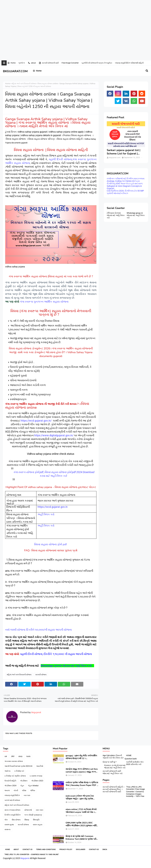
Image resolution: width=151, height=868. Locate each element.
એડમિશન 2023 (37, 781)
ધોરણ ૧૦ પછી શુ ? (109, 762)
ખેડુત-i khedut (33, 786)
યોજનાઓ (28, 810)
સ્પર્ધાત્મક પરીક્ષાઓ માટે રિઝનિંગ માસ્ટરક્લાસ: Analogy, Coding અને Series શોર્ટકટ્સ (126, 180)
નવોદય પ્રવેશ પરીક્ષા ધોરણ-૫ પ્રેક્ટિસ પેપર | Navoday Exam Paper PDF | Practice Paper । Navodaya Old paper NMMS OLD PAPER (82, 784)
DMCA (105, 849)
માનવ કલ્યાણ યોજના (12, 810)
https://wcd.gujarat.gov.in (53, 507)
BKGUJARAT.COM (15, 71)
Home (11, 63)
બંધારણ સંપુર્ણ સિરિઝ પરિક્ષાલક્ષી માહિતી (129, 63)
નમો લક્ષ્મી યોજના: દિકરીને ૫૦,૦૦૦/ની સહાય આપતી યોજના (39, 630)
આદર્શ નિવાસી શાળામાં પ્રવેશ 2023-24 (18, 766)
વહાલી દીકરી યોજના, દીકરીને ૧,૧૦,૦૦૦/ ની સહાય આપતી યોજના (56, 654)
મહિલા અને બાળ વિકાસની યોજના (24, 84)
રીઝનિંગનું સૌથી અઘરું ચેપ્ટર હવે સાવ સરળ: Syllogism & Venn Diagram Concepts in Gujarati (125, 186)
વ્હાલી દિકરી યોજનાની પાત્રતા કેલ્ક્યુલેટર (97, 63)
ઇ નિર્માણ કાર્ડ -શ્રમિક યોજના (15, 776)
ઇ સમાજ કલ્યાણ (36, 776)
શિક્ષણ (27, 820)
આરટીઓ (40, 766)
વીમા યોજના (16, 820)
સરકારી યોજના (41, 675)
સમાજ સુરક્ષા (9, 825)
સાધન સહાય (38, 825)
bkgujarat (36, 712)
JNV (13, 756)
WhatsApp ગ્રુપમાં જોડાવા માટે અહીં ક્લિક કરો (67, 666)
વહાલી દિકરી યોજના (60, 159)
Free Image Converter (70, 63)
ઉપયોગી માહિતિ (10, 781)
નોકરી (16, 790)
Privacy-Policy (66, 849)
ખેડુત (22, 786)
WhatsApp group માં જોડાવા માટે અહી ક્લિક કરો (136, 215)
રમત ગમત (40, 810)
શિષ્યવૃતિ (36, 820)
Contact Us (28, 849)
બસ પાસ (27, 795)
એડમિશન (24, 781)
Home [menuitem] (37, 71)
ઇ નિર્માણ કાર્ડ (19, 771)
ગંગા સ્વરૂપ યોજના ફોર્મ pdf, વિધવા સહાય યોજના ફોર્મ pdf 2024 (48, 472)
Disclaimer (81, 849)
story (20, 756)
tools (28, 756)
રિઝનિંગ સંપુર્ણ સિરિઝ (13, 815)
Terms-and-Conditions (46, 849)
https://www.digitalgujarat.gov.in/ (54, 435)
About (16, 849)
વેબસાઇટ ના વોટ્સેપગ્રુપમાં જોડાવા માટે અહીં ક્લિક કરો (115, 766)
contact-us (94, 849)
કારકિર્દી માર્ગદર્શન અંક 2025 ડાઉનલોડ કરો (135, 763)
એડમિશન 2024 (10, 786)
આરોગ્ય (8, 771)
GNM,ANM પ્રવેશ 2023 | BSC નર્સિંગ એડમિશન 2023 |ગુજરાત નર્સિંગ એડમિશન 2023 (82, 824)
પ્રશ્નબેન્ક (22, 63)
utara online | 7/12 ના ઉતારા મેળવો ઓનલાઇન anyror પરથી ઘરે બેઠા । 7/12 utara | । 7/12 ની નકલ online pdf (81, 811)
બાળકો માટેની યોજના (12, 800)
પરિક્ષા (24, 790)
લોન (6, 820)
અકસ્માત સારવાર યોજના (14, 761)
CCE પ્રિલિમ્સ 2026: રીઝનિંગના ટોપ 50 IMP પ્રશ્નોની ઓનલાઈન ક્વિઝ (125, 192)
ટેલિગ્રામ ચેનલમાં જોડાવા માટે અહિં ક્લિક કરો (116, 215)
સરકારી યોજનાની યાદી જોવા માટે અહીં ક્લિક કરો (113, 772)
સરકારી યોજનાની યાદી (49, 63)
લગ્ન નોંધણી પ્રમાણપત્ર (33, 815)
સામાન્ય (8, 829)
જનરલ (7, 790)
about (32, 63)
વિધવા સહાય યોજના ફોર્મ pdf (51, 544)
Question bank (131, 759)
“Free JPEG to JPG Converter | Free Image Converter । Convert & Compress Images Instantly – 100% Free (135, 792)
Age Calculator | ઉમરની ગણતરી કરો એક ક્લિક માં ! (113, 757)
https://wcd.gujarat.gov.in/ (36, 421)
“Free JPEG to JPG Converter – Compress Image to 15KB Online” (32, 854)
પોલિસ (33, 790)
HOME (129, 755)
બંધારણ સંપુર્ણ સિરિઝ (12, 795)
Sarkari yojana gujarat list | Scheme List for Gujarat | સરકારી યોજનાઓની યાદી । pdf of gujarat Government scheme (125, 152)
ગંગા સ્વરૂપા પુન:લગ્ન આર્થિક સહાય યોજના (44, 302)
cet (6, 756)
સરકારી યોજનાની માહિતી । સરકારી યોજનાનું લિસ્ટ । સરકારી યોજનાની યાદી (113, 789)
